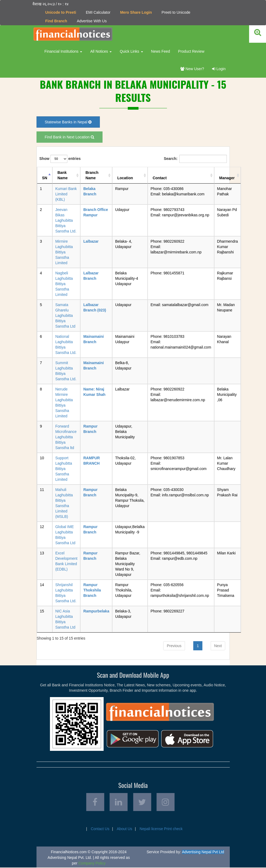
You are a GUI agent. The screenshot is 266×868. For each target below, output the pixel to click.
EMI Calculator (98, 12)
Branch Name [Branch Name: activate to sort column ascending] (92, 175)
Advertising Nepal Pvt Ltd (203, 852)
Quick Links (131, 51)
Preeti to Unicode (176, 12)
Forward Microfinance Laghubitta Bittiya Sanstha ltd (66, 437)
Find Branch (56, 21)
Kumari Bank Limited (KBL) (66, 194)
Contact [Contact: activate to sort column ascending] (160, 178)
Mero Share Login (136, 12)
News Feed (161, 51)
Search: (195, 159)
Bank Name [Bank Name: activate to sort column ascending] (63, 175)
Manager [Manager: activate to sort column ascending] (227, 178)
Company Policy (92, 864)
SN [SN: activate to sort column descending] (45, 178)
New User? (192, 69)
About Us (125, 829)
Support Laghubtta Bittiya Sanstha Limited (64, 469)
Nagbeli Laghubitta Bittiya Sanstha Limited (64, 284)
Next (218, 645)
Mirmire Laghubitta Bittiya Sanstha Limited (64, 252)
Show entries (60, 159)
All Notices (101, 51)
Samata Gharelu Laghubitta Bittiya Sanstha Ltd (65, 315)
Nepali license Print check (161, 829)
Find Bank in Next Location (70, 137)
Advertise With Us (92, 21)
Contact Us (100, 829)
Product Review (191, 51)
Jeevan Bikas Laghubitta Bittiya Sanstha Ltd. (66, 220)
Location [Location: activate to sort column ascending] (125, 178)
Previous (174, 645)
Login (219, 69)
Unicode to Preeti (61, 12)
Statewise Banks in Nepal (68, 122)
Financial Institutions (63, 51)
